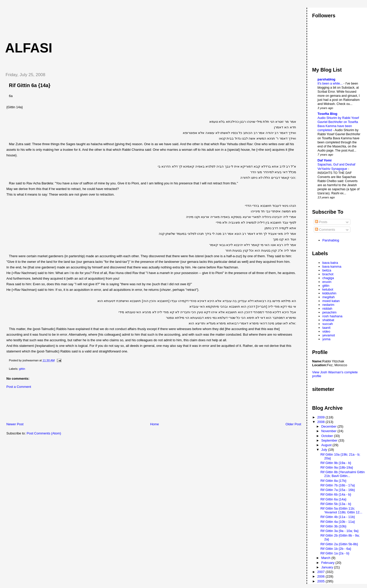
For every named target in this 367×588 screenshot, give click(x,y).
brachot (328, 274)
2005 (322, 581)
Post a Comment (19, 387)
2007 (322, 572)
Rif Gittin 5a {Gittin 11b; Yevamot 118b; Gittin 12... (341, 510)
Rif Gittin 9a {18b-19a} (337, 467)
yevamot (329, 335)
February (328, 563)
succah (328, 324)
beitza (327, 270)
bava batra (330, 263)
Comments (325, 230)
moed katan (331, 301)
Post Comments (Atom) (44, 433)
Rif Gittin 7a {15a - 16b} (338, 490)
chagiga (328, 278)
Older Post (293, 424)
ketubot (328, 289)
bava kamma (332, 266)
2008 (322, 422)
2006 (322, 576)
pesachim (330, 312)
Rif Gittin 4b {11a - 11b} (338, 517)
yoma (326, 339)
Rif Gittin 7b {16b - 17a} (338, 485)
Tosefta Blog (327, 114)
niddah (327, 309)
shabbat (328, 320)
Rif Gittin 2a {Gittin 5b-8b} (339, 544)
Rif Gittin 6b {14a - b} (336, 494)
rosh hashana (332, 316)
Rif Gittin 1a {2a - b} (335, 553)
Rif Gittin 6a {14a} (30, 85)
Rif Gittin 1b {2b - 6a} (336, 549)
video (326, 331)
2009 (322, 417)
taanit (326, 328)
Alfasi (29, 48)
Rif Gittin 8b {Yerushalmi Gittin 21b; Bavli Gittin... (343, 474)
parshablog (326, 79)
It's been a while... (331, 84)
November (329, 431)
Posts (321, 222)
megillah (329, 297)
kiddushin (329, 293)
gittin (22, 369)
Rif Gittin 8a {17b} (333, 481)
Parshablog (331, 240)
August (327, 445)
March (326, 558)
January (327, 567)
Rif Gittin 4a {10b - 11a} (338, 522)
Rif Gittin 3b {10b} (333, 526)
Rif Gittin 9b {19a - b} (336, 463)
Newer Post (15, 424)
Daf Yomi (325, 160)
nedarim (328, 305)
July (325, 450)
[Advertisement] (94, 19)
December (329, 426)
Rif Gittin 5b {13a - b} (336, 504)
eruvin (327, 282)
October (327, 436)
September (330, 440)
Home (155, 424)
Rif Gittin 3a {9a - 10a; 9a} (339, 531)
